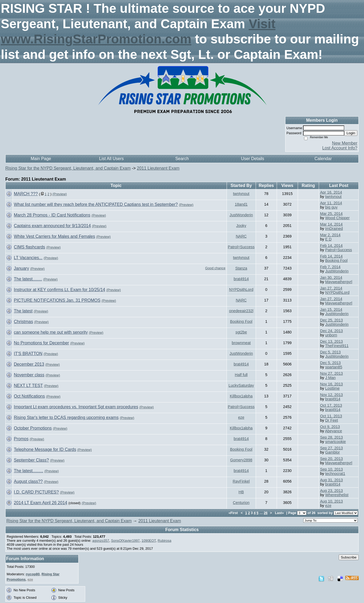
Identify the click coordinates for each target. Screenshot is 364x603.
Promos (21, 439)
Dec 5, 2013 (330, 352)
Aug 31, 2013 (332, 480)
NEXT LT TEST (28, 386)
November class (29, 375)
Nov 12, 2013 (332, 395)
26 (266, 513)
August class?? (28, 481)
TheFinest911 (337, 346)
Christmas (23, 322)
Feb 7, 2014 (330, 267)
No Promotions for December (41, 343)
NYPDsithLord (241, 290)
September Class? (31, 460)
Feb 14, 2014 (331, 246)
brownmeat (241, 343)
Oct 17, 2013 (331, 405)
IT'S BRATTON (28, 354)
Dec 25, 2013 (332, 320)
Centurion (241, 503)
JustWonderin (241, 215)
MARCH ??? (26, 194)
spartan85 (334, 367)
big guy (331, 207)
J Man (330, 378)
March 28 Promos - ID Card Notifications (52, 215)
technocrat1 (335, 474)
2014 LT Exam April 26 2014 (40, 503)
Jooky (241, 226)
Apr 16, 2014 (331, 192)
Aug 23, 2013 (332, 491)
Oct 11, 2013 (331, 416)
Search (182, 159)
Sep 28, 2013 (332, 437)
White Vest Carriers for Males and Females (54, 236)
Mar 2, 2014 (330, 235)
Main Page (41, 159)
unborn (331, 335)
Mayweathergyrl (339, 282)
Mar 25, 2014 (331, 214)
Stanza (241, 268)
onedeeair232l (241, 311)
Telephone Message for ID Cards (45, 449)
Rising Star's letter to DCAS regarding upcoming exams (66, 417)
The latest (23, 311)
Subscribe (349, 557)
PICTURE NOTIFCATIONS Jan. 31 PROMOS (57, 300)
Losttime (332, 388)
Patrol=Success (241, 247)
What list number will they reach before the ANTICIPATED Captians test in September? (96, 204)
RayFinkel (241, 481)
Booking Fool (336, 260)
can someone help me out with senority (51, 332)
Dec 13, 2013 (332, 341)
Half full (241, 375)
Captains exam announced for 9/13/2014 (52, 226)
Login (351, 133)
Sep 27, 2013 (332, 448)
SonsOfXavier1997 (125, 541)
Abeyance (333, 431)
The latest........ (28, 279)
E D (328, 239)
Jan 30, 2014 (331, 278)
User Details (253, 159)
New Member (345, 143)
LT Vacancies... (28, 258)
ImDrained (334, 229)
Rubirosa (164, 541)
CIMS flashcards (29, 247)
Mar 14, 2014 (331, 224)
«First (234, 513)
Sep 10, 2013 (332, 469)
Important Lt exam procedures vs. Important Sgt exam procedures (76, 407)
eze (241, 417)
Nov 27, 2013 (332, 373)
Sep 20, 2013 (332, 459)
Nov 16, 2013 (332, 384)
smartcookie (336, 442)
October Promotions (33, 428)
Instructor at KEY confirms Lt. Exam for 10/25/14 (60, 290)
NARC (241, 236)
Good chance (215, 268)
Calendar (323, 159)
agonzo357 (101, 541)
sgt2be (241, 332)
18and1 (241, 204)
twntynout (241, 194)
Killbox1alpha (241, 396)
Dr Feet (332, 420)
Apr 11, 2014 (331, 203)
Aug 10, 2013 (332, 501)
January (21, 268)
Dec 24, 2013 (332, 331)
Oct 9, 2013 (330, 427)
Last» (280, 513)
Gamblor (332, 452)
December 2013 (29, 364)
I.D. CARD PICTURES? (36, 492)
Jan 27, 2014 (331, 288)
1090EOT (149, 541)
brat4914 (241, 279)
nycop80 (33, 574)
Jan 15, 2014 (331, 309)
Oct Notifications (29, 396)
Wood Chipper (337, 218)
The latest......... (28, 471)
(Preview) (60, 194)
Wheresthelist (337, 495)
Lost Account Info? (340, 148)
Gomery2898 (241, 460)
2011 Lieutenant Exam (158, 168)
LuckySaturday (241, 385)
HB (241, 492)
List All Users (111, 159)
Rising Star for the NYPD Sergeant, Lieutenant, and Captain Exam (68, 168)
